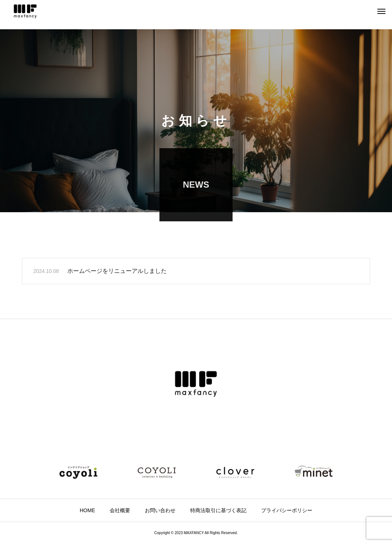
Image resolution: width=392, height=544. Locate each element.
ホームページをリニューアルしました (117, 272)
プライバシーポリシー (287, 510)
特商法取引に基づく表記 (218, 510)
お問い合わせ (160, 510)
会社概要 (120, 510)
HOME (87, 510)
